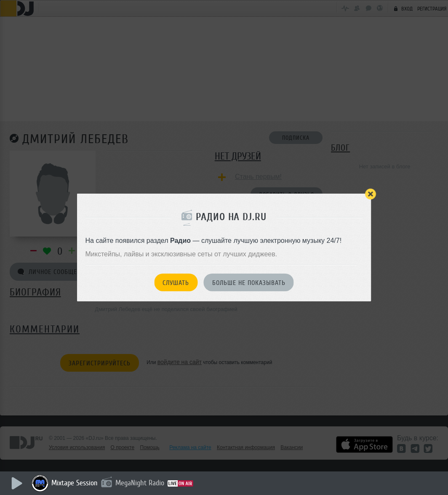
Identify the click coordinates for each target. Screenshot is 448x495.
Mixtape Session (75, 483)
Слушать (176, 283)
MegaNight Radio (140, 483)
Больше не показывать (249, 283)
